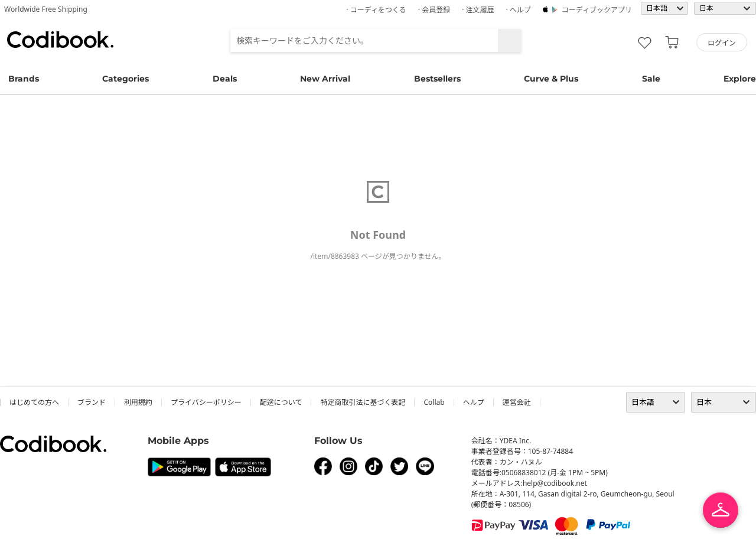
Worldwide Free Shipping (46, 9)
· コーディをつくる (377, 10)
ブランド (92, 402)
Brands (24, 79)
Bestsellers (437, 79)
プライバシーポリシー (206, 402)
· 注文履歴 (478, 10)
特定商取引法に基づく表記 (363, 402)
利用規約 (138, 402)
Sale (651, 79)
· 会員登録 (434, 10)
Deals (225, 79)
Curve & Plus (551, 79)
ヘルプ (474, 402)
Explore (740, 79)
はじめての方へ (34, 402)
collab (434, 402)
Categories (126, 79)
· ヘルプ (518, 10)
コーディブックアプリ (597, 10)
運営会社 (517, 402)
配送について (281, 402)
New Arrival (325, 79)
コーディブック (60, 40)
